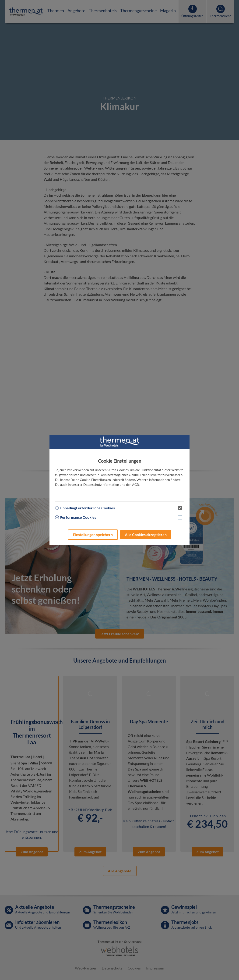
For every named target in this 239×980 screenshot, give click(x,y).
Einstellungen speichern (93, 534)
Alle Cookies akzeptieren (146, 534)
